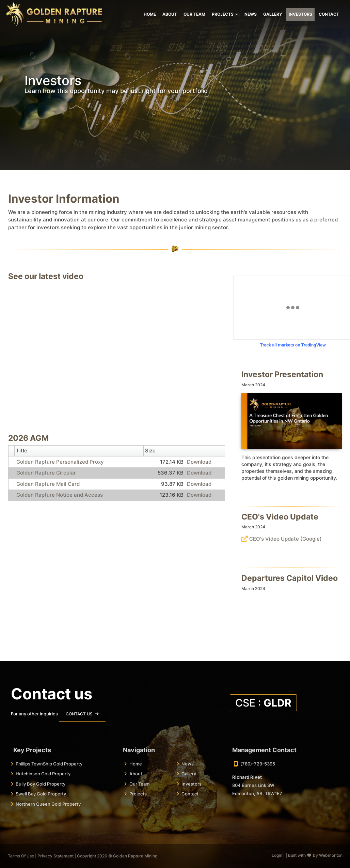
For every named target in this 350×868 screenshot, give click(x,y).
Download (199, 462)
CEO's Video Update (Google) (285, 539)
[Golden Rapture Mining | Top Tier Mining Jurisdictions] (54, 13)
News (188, 764)
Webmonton (331, 855)
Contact (190, 794)
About (136, 774)
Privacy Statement (55, 856)
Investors (192, 784)
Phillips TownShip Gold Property (49, 764)
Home (136, 764)
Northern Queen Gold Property (48, 804)
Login (277, 855)
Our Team (139, 784)
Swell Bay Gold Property (41, 794)
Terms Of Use (21, 856)
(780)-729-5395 (258, 764)
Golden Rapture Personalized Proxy (60, 462)
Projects (138, 794)
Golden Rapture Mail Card (48, 484)
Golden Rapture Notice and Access (60, 495)
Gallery (189, 774)
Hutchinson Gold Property (43, 774)
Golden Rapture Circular (46, 473)
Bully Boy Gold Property (41, 784)
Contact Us (79, 714)
